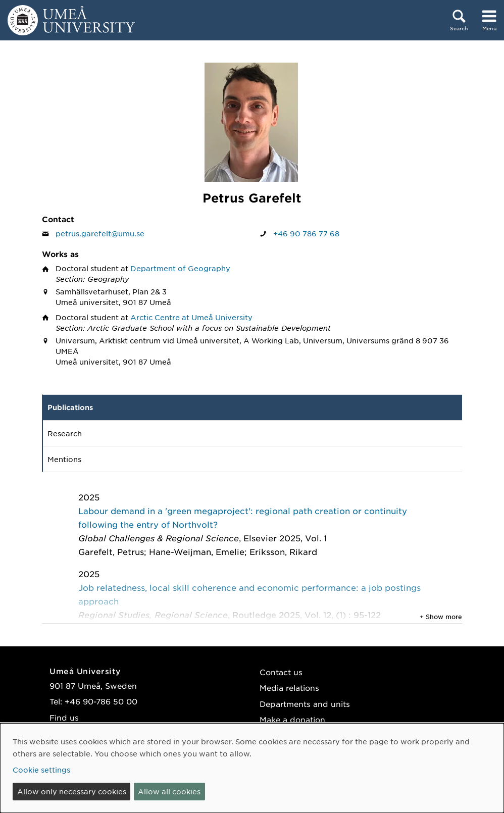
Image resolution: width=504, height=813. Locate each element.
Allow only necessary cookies (72, 791)
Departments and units (305, 704)
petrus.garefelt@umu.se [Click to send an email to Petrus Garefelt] (100, 233)
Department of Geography (180, 268)
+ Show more (441, 617)
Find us (64, 717)
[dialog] (252, 768)
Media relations (289, 688)
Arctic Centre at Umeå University (191, 317)
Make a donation (292, 719)
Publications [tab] (70, 407)
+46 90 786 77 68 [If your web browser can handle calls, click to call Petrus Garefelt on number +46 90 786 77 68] (306, 233)
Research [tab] (65, 433)
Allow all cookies (169, 791)
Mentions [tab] (64, 459)
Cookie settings (41, 770)
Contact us (281, 672)
